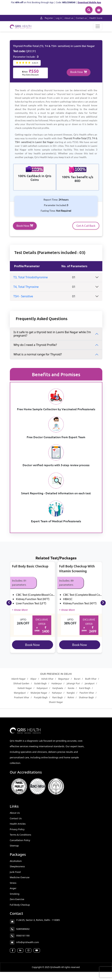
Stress (13, 887)
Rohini (71, 701)
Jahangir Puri (73, 687)
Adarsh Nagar (19, 683)
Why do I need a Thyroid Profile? (35, 349)
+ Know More (20, 613)
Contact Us (16, 822)
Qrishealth (55, 975)
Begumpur (64, 683)
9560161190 (23, 939)
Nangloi (71, 697)
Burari (77, 683)
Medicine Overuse (20, 881)
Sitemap (14, 849)
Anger (13, 892)
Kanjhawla (58, 692)
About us (68, 18)
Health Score (96, 18)
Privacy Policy (17, 833)
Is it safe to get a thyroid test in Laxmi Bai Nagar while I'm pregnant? (52, 338)
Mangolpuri (20, 697)
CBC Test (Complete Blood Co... (35, 598)
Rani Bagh (58, 701)
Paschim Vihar (87, 697)
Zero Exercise (17, 903)
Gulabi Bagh (40, 687)
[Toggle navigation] (98, 26)
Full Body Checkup (20, 908)
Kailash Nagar (25, 692)
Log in (58, 18)
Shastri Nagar (56, 706)
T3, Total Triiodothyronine (31, 281)
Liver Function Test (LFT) (31, 607)
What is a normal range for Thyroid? (38, 358)
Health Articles (18, 827)
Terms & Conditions (21, 838)
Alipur (33, 683)
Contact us (81, 18)
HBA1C (68, 603)
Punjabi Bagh (41, 701)
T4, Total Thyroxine (26, 291)
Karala (71, 692)
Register (45, 18)
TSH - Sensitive (23, 300)
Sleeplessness (17, 870)
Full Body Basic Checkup (30, 570)
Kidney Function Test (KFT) (33, 603)
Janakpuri (90, 687)
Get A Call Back (86, 229)
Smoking (15, 898)
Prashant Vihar (22, 701)
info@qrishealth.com (28, 946)
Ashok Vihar (47, 683)
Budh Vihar (91, 683)
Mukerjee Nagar (39, 697)
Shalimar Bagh (86, 701)
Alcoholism (16, 865)
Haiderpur (57, 687)
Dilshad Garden (21, 687)
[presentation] (9, 607)
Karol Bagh (85, 692)
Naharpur (57, 697)
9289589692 (23, 933)
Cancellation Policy (20, 844)
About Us (15, 817)
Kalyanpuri (42, 692)
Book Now (79, 75)
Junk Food (15, 876)
